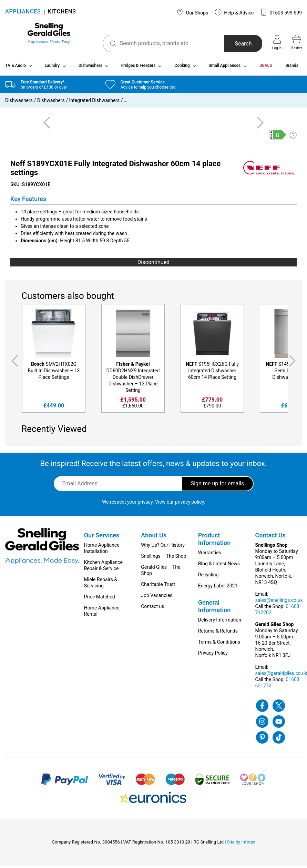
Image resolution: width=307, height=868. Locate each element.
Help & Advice (234, 12)
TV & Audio (16, 68)
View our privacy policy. (180, 504)
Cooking (182, 68)
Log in (277, 42)
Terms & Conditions (219, 644)
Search (235, 44)
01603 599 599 (281, 12)
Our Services (102, 538)
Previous (13, 364)
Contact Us (270, 538)
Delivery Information (220, 622)
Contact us (152, 609)
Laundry (52, 68)
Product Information (214, 541)
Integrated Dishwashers (94, 103)
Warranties (210, 555)
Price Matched (100, 599)
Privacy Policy (213, 655)
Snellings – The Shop (163, 558)
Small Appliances (224, 68)
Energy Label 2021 (218, 588)
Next (294, 364)
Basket (297, 42)
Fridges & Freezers (139, 68)
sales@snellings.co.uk (279, 603)
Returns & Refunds (218, 633)
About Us (154, 538)
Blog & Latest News (219, 566)
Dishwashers (90, 68)
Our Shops (192, 12)
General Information (214, 609)
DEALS (266, 68)
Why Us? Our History (163, 547)
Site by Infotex (241, 844)
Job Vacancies (157, 598)
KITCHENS (62, 12)
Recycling (208, 577)
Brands (292, 68)
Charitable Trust (158, 587)
